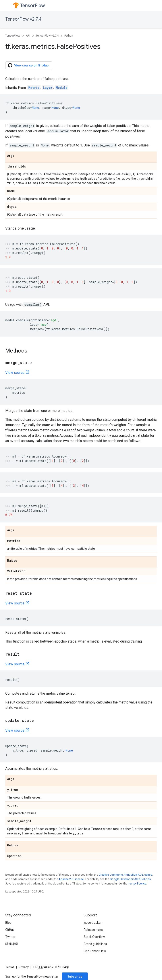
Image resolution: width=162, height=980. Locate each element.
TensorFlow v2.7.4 (23, 19)
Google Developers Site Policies (130, 879)
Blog (8, 923)
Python (69, 36)
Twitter (10, 937)
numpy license (137, 884)
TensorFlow (13, 36)
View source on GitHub (28, 65)
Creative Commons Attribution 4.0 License (125, 875)
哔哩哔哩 (12, 944)
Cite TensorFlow (95, 951)
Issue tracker (93, 923)
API (28, 36)
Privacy (24, 967)
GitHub (10, 930)
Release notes (94, 930)
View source (15, 373)
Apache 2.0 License (71, 879)
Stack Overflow (94, 937)
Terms (10, 967)
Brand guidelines (95, 944)
